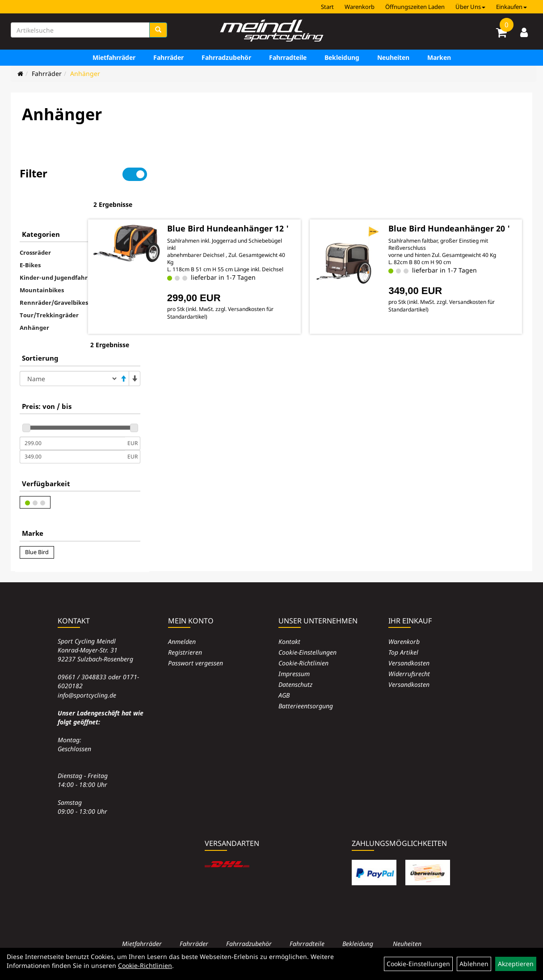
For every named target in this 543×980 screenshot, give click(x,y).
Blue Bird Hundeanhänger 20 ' (452, 204)
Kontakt (289, 641)
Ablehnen (474, 964)
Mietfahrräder (114, 57)
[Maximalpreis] (72, 429)
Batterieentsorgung (306, 706)
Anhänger (85, 74)
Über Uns (470, 7)
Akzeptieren (516, 964)
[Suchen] (158, 30)
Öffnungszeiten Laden (415, 7)
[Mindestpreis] (72, 415)
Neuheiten (393, 57)
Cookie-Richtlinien (303, 663)
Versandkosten (409, 663)
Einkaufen (511, 7)
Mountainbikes (42, 262)
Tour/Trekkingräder (49, 287)
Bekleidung (342, 57)
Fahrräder (168, 57)
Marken (439, 57)
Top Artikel (403, 652)
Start (327, 7)
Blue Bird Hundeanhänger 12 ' (263, 204)
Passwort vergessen (196, 663)
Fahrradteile (288, 57)
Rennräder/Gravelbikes (54, 274)
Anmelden (182, 641)
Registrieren (185, 652)
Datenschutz (295, 684)
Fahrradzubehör (226, 57)
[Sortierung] (69, 350)
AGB (284, 695)
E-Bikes (30, 237)
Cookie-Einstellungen (307, 652)
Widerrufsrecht (409, 674)
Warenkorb (360, 7)
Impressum (294, 674)
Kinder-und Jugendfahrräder (62, 249)
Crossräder (35, 224)
